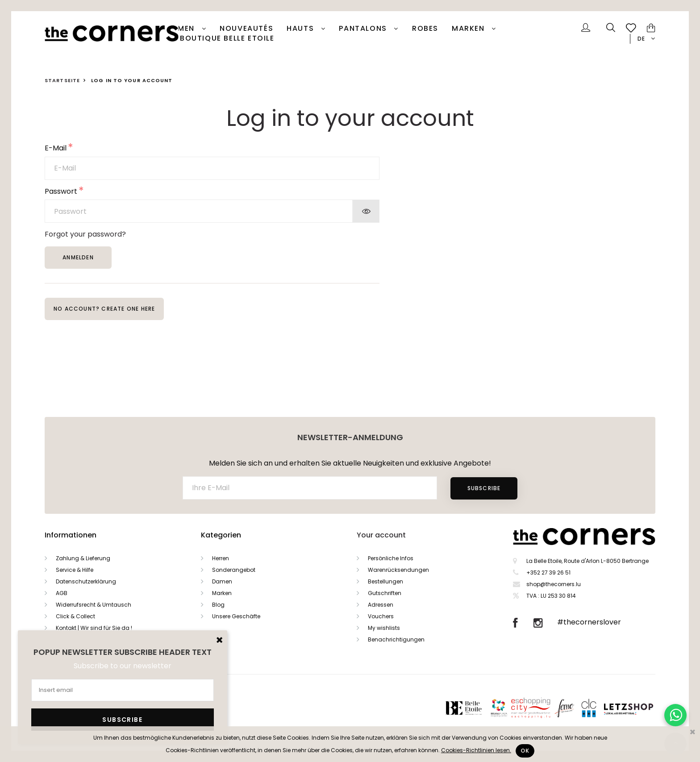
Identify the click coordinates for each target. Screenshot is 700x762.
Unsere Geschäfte (236, 616)
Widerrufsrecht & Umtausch (94, 605)
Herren (221, 558)
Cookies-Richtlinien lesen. (476, 750)
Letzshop (640, 707)
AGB (62, 593)
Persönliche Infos (391, 558)
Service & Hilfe (75, 570)
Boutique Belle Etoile (227, 38)
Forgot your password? (85, 234)
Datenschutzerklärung (86, 581)
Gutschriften (385, 593)
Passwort (61, 192)
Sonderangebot (234, 570)
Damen (182, 29)
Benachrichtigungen (396, 639)
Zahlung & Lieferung (83, 558)
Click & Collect (75, 616)
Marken (469, 29)
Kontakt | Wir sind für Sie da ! (94, 628)
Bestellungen (385, 581)
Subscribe (484, 488)
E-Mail (56, 148)
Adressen (381, 605)
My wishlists (384, 628)
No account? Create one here (104, 309)
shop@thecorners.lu (554, 584)
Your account (381, 535)
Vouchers (381, 616)
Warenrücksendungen (398, 570)
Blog (218, 605)
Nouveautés (246, 29)
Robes (425, 29)
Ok (525, 751)
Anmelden (78, 257)
